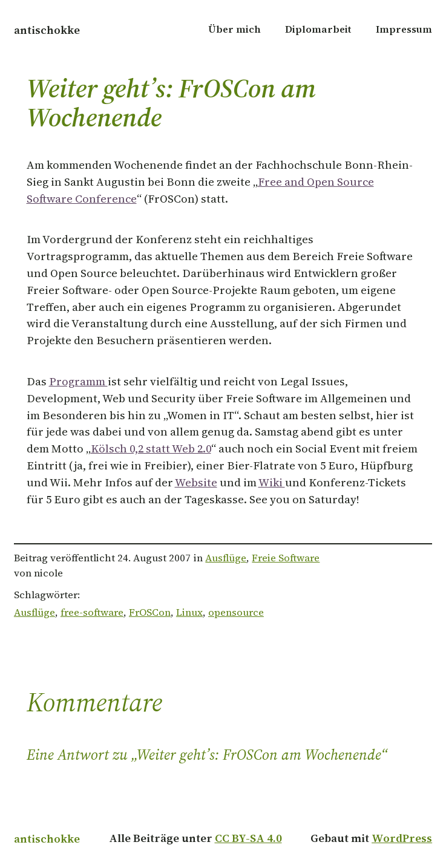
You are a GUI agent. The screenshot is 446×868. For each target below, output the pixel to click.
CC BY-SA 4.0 (248, 838)
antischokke (47, 30)
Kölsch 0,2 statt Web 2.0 (151, 449)
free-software (92, 612)
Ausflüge (226, 558)
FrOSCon (150, 612)
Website (196, 482)
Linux (189, 612)
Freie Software (286, 558)
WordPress (402, 838)
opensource (236, 612)
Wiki (272, 482)
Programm (78, 381)
